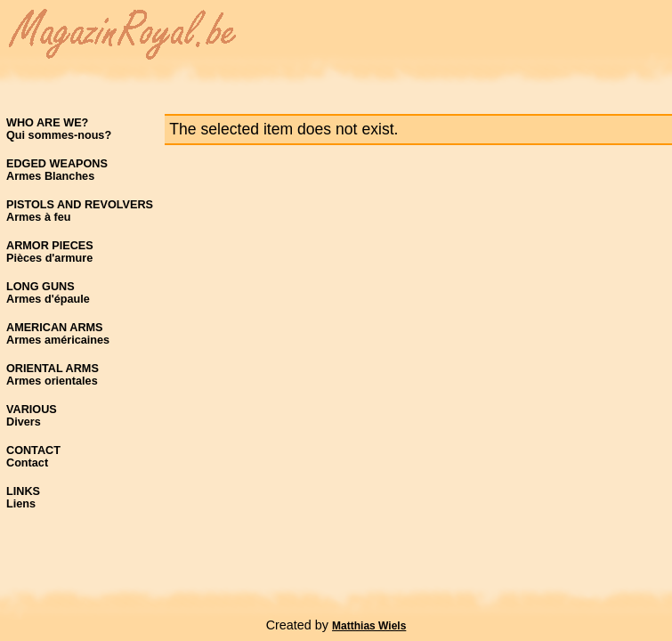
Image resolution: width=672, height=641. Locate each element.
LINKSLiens (23, 498)
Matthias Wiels (369, 626)
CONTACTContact (33, 457)
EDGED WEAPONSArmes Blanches (57, 170)
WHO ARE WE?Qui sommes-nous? (59, 129)
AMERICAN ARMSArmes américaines (58, 334)
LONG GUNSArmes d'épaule (48, 293)
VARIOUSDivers (32, 416)
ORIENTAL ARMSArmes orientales (53, 375)
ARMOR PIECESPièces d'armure (50, 252)
